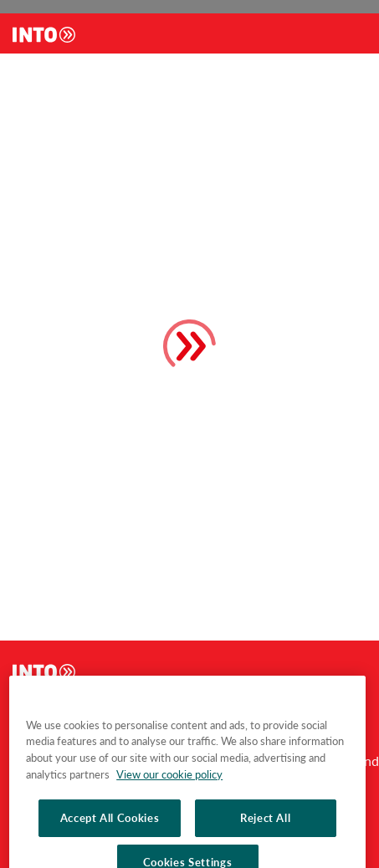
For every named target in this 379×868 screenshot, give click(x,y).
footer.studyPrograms (272, 708)
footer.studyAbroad (156, 708)
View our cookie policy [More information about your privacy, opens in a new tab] (169, 821)
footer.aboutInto (52, 708)
